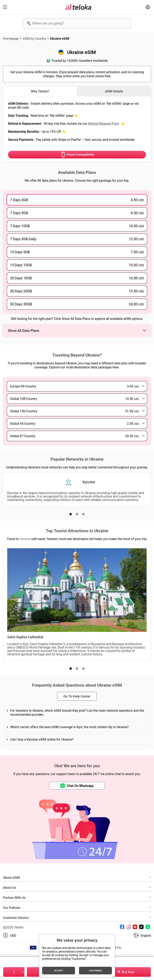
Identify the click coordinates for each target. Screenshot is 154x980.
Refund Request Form (104, 124)
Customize (96, 971)
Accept (58, 971)
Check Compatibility (77, 155)
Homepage (11, 39)
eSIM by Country (34, 39)
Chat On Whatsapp (77, 786)
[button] (71, 514)
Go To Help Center (77, 696)
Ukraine (25, 539)
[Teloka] (78, 7)
